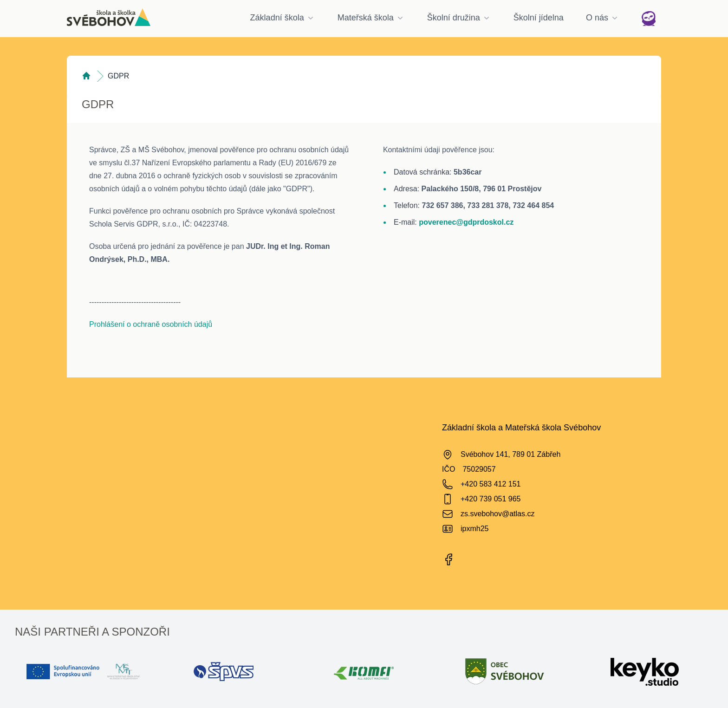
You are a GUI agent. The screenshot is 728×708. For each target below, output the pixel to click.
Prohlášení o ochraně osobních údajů (151, 324)
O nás (603, 18)
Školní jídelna (539, 18)
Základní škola (283, 18)
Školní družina (459, 18)
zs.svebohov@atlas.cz (497, 514)
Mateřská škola (371, 18)
